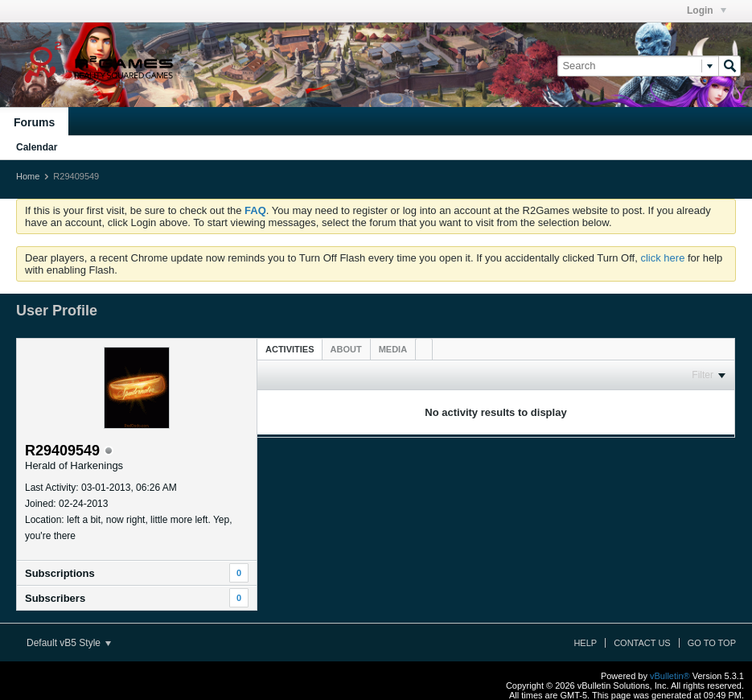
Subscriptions (60, 573)
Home (28, 176)
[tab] (290, 349)
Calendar (37, 147)
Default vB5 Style (69, 643)
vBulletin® (670, 676)
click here (662, 258)
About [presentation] (346, 349)
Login (707, 10)
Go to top (712, 643)
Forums (34, 122)
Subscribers (55, 598)
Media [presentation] (393, 349)
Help (585, 643)
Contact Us (642, 643)
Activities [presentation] (290, 349)
